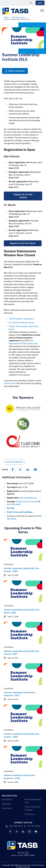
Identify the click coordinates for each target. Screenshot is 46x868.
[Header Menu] (42, 11)
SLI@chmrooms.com (25, 502)
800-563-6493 (14, 504)
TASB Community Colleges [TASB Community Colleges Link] (32, 808)
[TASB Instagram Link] (29, 832)
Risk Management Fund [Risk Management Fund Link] (33, 801)
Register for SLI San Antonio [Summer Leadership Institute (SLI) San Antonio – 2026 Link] (23, 196)
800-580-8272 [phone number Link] (16, 826)
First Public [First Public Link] (7, 808)
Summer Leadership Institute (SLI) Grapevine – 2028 (19, 777)
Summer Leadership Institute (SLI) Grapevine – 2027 (19, 694)
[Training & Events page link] (18, 17)
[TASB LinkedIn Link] (23, 832)
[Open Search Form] (31, 3)
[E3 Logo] (23, 424)
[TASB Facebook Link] (10, 832)
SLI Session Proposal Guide (21, 323)
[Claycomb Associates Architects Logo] (23, 441)
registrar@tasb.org (28, 498)
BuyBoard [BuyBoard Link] (6, 804)
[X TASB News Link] (17, 832)
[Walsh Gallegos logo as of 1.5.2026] (23, 409)
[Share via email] (35, 470)
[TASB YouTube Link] (36, 832)
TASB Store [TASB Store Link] (30, 814)
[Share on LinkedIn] (28, 470)
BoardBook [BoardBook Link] (7, 799)
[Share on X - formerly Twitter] (20, 470)
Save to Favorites (17, 71)
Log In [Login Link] (40, 3)
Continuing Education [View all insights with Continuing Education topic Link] (14, 462)
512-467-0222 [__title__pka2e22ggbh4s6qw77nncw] (34, 826)
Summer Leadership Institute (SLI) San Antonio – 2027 (21, 653)
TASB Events (10, 383)
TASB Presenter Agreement (21, 319)
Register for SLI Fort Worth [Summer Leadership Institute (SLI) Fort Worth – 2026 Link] (23, 243)
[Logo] (16, 11)
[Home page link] (7, 17)
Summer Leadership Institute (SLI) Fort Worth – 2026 (22, 611)
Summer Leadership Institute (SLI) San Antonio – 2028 (21, 735)
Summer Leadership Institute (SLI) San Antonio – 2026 (21, 570)
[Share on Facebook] (13, 470)
